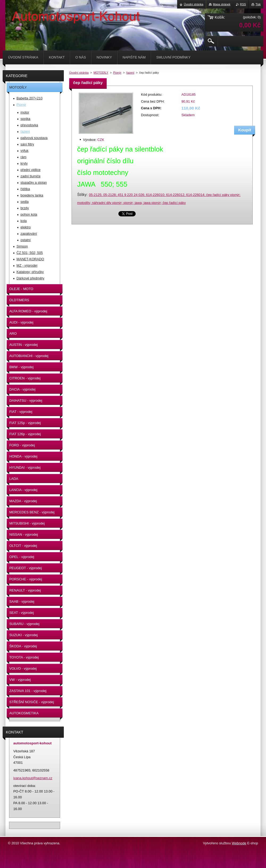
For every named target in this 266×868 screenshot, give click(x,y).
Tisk (258, 4)
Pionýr (117, 73)
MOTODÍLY (101, 73)
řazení (130, 73)
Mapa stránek (222, 4)
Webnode (239, 843)
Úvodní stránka (79, 73)
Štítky (82, 195)
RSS (243, 4)
